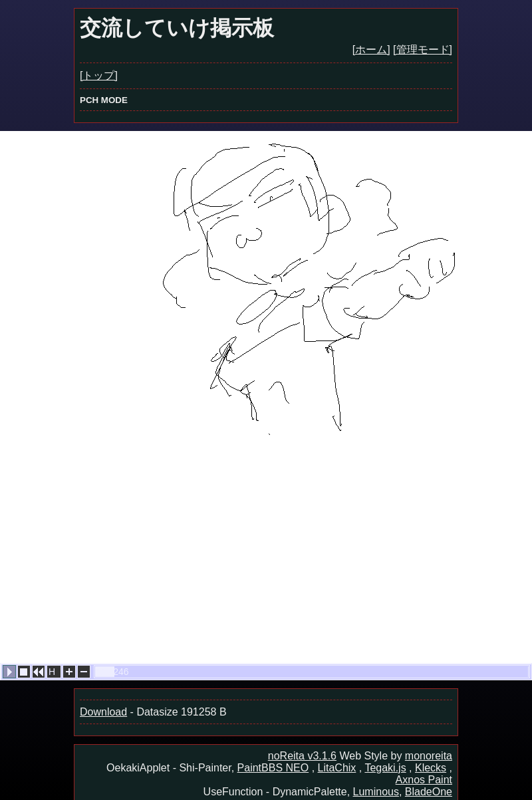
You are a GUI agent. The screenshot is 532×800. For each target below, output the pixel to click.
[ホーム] (371, 50)
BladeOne (429, 792)
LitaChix (337, 768)
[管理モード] (423, 50)
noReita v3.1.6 (302, 756)
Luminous (376, 792)
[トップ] (99, 75)
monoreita (429, 756)
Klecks (431, 768)
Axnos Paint (424, 780)
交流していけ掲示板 (177, 28)
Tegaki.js (385, 768)
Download (103, 712)
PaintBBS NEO (273, 768)
